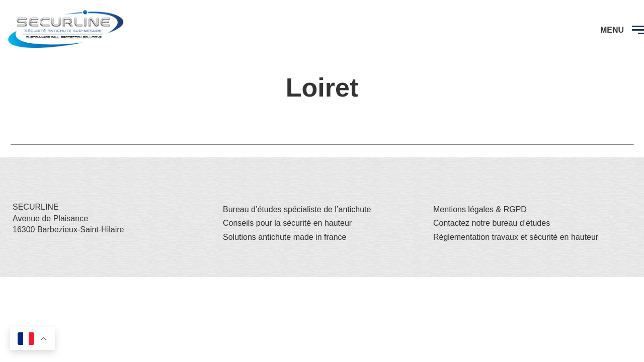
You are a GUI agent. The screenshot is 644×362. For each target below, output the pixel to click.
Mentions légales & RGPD (480, 209)
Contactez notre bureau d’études (492, 223)
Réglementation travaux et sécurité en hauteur (516, 237)
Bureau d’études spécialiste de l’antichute (297, 209)
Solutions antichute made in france (285, 237)
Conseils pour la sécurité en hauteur (287, 223)
